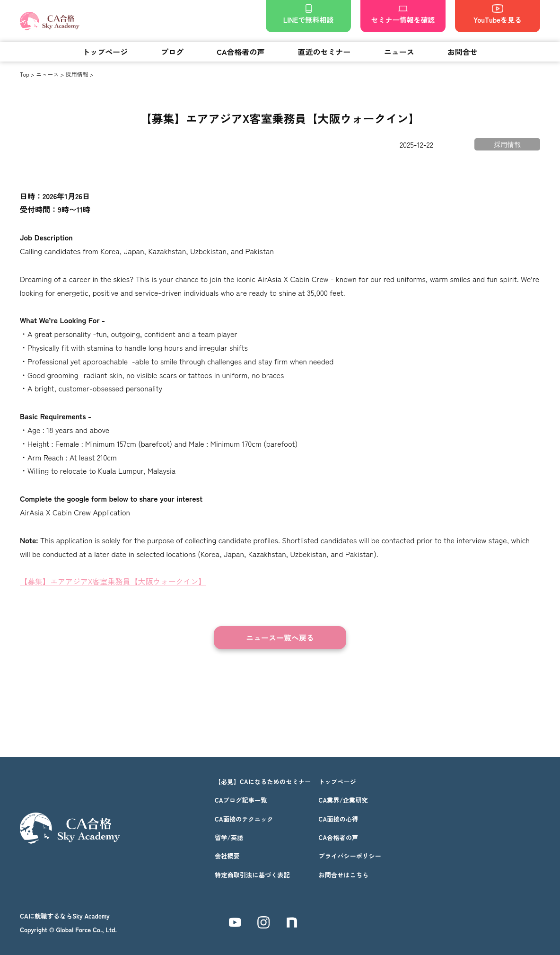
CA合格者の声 (241, 52)
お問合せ (463, 52)
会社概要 (227, 856)
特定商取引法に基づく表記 (252, 875)
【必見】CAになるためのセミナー (263, 782)
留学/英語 (229, 837)
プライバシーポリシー (350, 856)
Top (25, 74)
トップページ (105, 52)
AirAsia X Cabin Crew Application (75, 512)
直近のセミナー (324, 52)
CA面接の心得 (338, 819)
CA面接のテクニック (244, 819)
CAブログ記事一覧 (241, 800)
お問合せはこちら (343, 875)
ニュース (399, 52)
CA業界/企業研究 (343, 800)
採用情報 (77, 74)
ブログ (172, 52)
